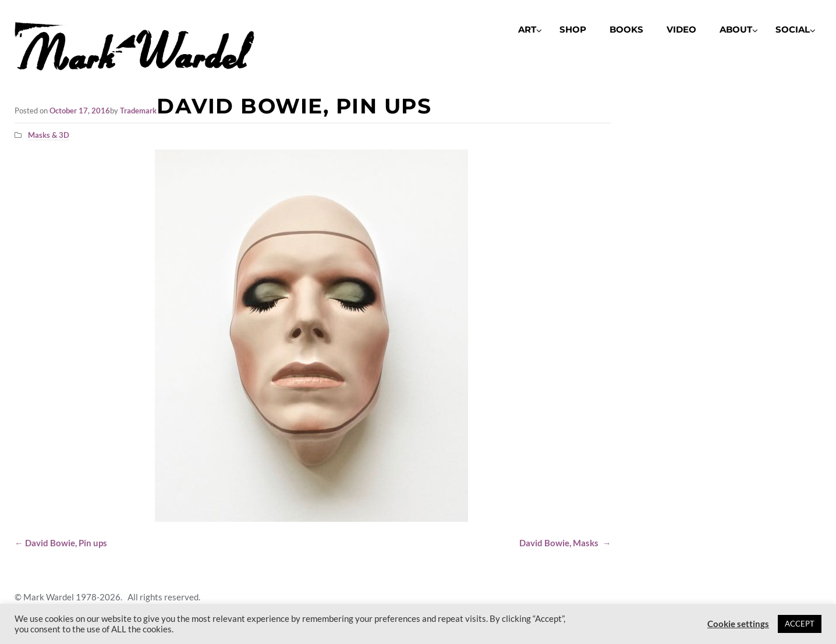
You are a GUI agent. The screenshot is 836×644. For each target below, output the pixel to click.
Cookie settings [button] (738, 624)
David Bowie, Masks (565, 543)
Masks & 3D (49, 135)
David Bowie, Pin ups (61, 543)
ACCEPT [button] (800, 624)
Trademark (138, 111)
